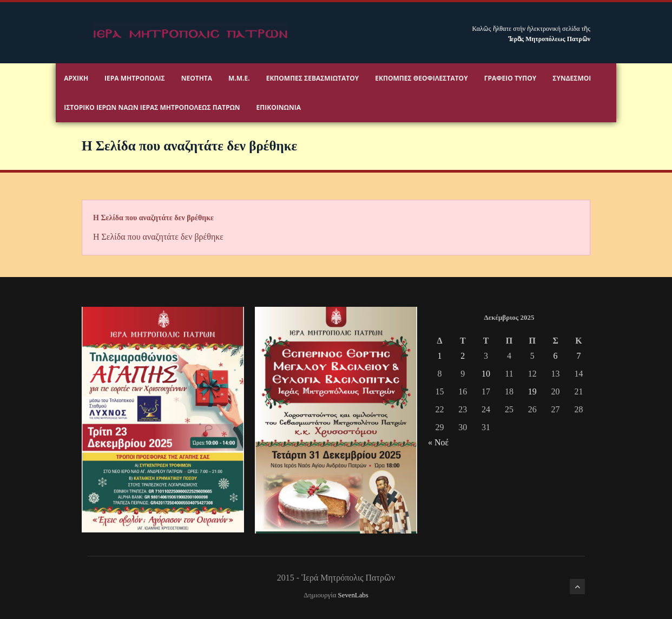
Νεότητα (197, 78)
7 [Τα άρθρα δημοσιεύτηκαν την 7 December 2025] (578, 356)
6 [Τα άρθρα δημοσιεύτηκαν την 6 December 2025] (556, 356)
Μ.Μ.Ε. (239, 78)
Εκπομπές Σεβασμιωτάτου (313, 78)
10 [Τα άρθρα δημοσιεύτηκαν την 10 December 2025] (486, 374)
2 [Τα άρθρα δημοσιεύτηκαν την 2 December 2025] (463, 356)
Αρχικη (76, 78)
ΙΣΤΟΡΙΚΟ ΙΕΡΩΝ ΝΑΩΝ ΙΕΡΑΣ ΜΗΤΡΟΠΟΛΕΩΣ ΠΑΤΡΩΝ (152, 107)
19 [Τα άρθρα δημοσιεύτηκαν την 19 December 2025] (532, 391)
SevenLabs (353, 595)
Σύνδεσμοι (572, 78)
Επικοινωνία (279, 107)
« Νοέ (438, 442)
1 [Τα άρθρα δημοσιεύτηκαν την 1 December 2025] (439, 356)
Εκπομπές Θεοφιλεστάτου (421, 78)
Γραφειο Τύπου (510, 78)
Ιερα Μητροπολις (135, 78)
